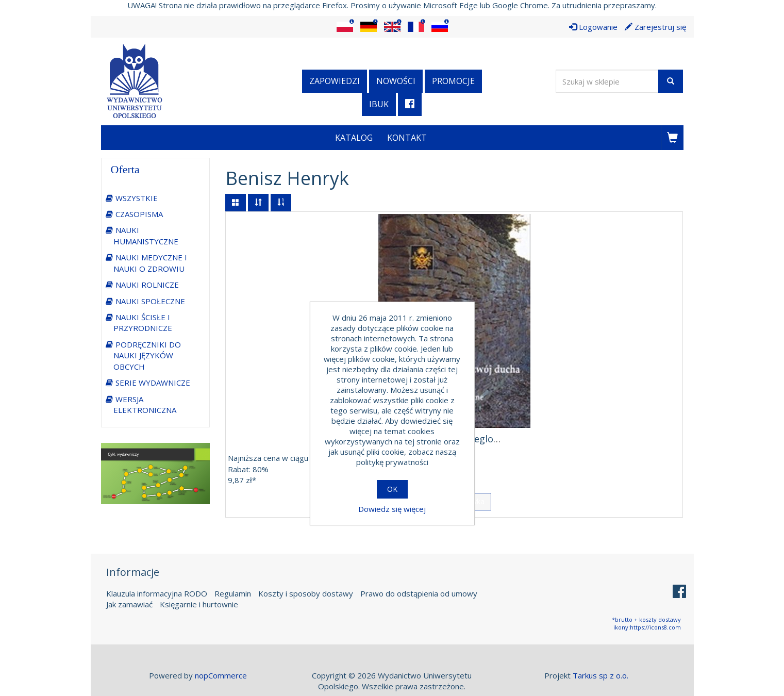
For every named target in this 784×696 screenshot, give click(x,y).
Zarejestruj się (655, 27)
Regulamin (233, 593)
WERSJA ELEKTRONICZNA (145, 404)
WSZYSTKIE (137, 198)
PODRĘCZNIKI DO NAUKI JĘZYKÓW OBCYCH (147, 355)
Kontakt (407, 138)
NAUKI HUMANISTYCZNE (146, 235)
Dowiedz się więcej (392, 509)
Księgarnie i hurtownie (199, 604)
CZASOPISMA (139, 214)
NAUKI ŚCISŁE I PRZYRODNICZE (143, 322)
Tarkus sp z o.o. (600, 675)
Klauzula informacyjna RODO (157, 593)
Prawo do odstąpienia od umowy (419, 593)
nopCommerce (221, 675)
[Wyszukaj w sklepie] (607, 81)
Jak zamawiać (129, 604)
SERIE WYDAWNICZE (153, 383)
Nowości (396, 81)
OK (392, 489)
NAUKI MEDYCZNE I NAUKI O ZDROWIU (150, 263)
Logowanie (593, 27)
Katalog (354, 138)
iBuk (379, 104)
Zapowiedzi (335, 81)
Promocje (453, 81)
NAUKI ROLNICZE (147, 285)
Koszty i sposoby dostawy (306, 593)
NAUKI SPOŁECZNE (150, 301)
